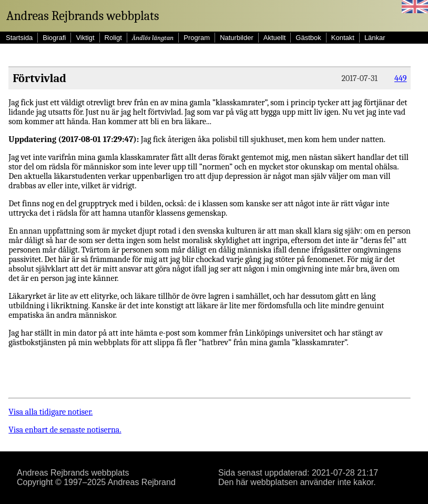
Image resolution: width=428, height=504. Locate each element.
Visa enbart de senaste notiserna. (65, 430)
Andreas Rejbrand (142, 482)
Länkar (375, 38)
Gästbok (308, 38)
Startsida (19, 38)
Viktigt (85, 38)
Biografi (54, 38)
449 (400, 78)
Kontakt (343, 38)
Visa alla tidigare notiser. (50, 412)
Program (197, 38)
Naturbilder (237, 38)
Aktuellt (275, 38)
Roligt (113, 38)
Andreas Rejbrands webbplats (83, 16)
